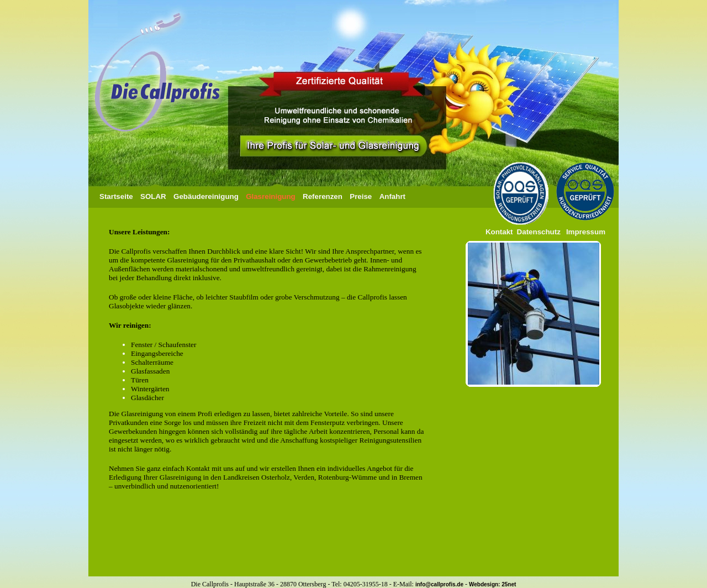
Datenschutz (538, 232)
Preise (361, 196)
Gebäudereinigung (206, 196)
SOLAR (153, 196)
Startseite (116, 196)
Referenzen (323, 196)
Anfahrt (392, 196)
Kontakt (499, 232)
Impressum (586, 232)
